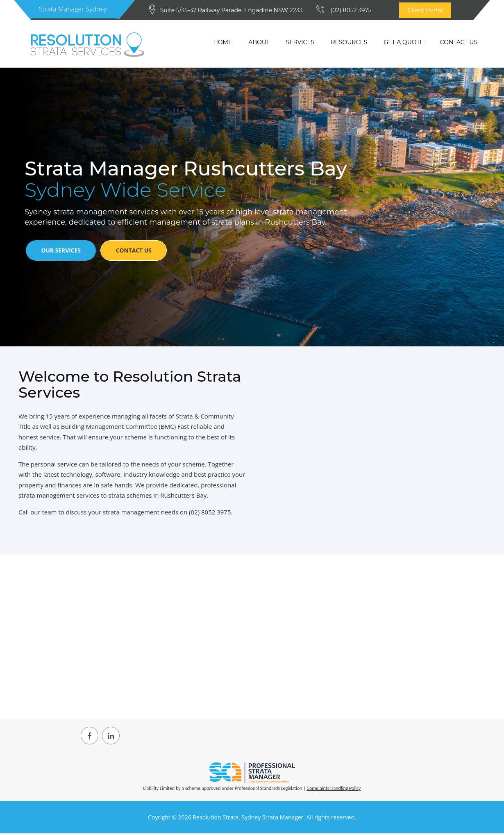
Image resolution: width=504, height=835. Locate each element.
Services (300, 42)
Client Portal (425, 10)
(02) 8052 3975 (351, 10)
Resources (349, 42)
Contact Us (459, 42)
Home (222, 42)
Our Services (63, 253)
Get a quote (403, 42)
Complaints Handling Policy (334, 790)
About (259, 42)
